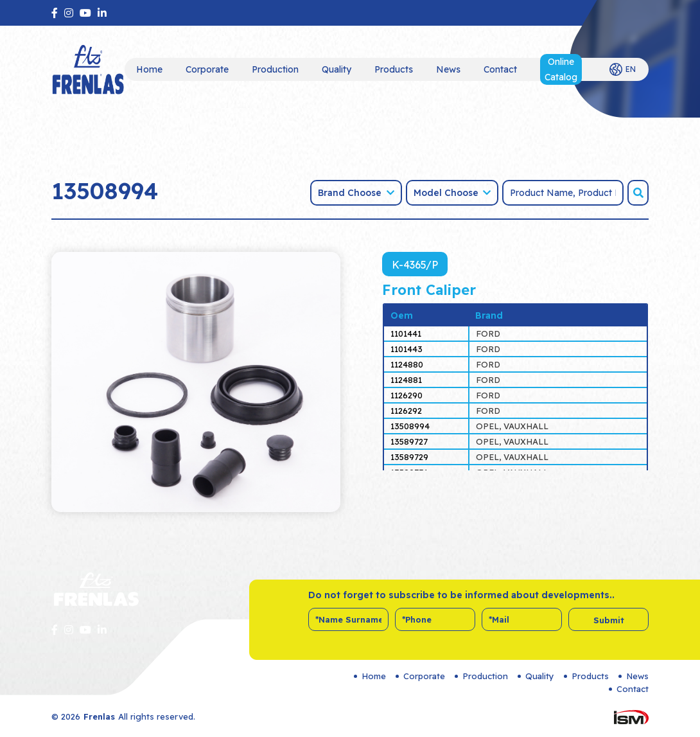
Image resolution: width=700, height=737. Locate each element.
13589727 (409, 441)
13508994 (410, 426)
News (448, 69)
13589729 (409, 457)
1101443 (407, 349)
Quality (337, 69)
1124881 (406, 380)
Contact (500, 69)
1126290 (407, 395)
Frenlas (99, 716)
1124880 (407, 364)
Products (394, 69)
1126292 (406, 411)
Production (275, 69)
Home (149, 69)
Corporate (207, 69)
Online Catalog (561, 69)
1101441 (406, 333)
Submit (609, 620)
